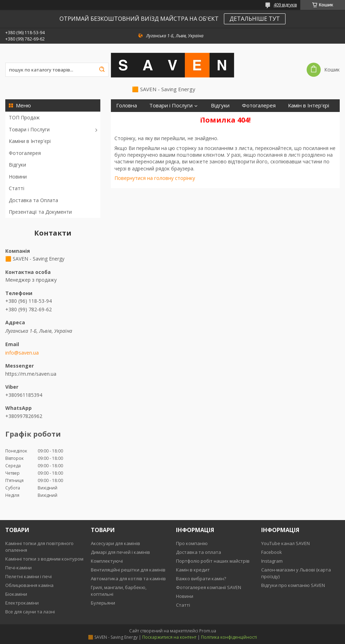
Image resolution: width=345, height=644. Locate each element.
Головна (127, 105)
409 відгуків (285, 5)
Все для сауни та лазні (30, 612)
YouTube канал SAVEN (286, 543)
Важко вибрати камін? (201, 579)
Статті (17, 188)
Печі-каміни (18, 568)
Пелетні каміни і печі (29, 576)
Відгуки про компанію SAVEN (293, 585)
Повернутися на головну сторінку (155, 178)
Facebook (272, 552)
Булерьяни (103, 603)
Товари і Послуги (29, 129)
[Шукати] (102, 70)
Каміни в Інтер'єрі (30, 141)
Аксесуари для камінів (115, 543)
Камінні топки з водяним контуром (44, 559)
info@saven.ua (22, 353)
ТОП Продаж (24, 117)
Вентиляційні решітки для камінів (128, 570)
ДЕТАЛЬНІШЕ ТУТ (255, 19)
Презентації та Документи (40, 212)
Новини (18, 177)
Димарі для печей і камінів (120, 552)
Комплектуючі (107, 561)
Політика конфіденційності (229, 637)
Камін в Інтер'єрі (309, 105)
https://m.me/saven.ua (31, 374)
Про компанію (192, 543)
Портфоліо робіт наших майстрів (213, 561)
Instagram (272, 561)
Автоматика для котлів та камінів (128, 579)
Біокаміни (16, 594)
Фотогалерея (25, 153)
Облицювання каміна (29, 585)
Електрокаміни (22, 603)
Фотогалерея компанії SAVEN (209, 587)
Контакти (191, 118)
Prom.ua (208, 631)
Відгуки (17, 165)
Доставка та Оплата (33, 200)
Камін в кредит (193, 570)
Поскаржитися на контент (169, 637)
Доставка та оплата (199, 552)
